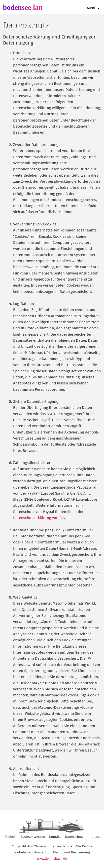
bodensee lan (23, 7)
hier (16, 677)
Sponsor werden (33, 837)
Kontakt (55, 837)
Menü (92, 8)
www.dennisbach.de (52, 859)
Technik (11, 837)
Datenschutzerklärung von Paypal (42, 518)
